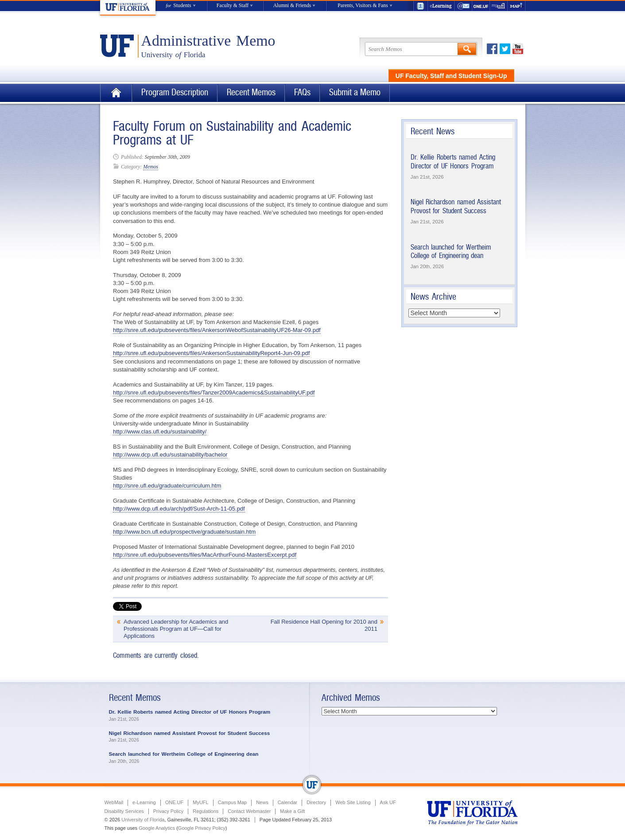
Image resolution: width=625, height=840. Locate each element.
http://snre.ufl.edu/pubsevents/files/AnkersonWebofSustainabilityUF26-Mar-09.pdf (217, 330)
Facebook (492, 49)
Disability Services (124, 811)
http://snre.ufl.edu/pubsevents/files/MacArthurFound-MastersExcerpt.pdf (205, 555)
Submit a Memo (355, 92)
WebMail (463, 6)
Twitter (505, 49)
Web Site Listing (353, 802)
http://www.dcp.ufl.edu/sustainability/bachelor (170, 455)
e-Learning (441, 6)
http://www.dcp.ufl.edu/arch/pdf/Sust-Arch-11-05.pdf (179, 509)
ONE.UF (481, 6)
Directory (316, 802)
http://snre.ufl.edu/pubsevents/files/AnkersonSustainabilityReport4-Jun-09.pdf (211, 353)
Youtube (518, 49)
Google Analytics (157, 828)
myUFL (499, 6)
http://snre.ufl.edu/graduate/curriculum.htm (167, 486)
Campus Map (232, 802)
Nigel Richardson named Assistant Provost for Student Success (456, 206)
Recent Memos (251, 92)
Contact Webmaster (249, 811)
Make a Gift (292, 811)
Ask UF (388, 802)
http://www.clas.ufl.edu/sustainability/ (160, 432)
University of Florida (143, 820)
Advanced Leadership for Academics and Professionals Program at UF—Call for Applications (176, 629)
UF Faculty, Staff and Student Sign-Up (451, 76)
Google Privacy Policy (202, 828)
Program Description (175, 92)
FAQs (302, 92)
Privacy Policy (168, 811)
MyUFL (200, 802)
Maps (516, 6)
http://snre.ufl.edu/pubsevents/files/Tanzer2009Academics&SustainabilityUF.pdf (214, 393)
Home (116, 93)
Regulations (206, 811)
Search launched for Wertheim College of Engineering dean (451, 252)
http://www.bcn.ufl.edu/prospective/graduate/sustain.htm (184, 532)
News (262, 802)
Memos (151, 167)
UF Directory (420, 6)
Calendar (288, 802)
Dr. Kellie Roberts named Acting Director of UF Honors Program (453, 162)
